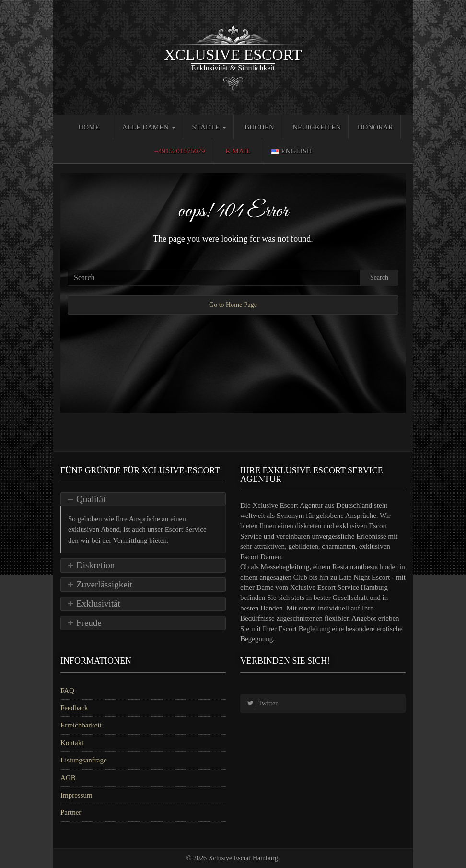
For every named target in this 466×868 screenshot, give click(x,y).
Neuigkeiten (317, 127)
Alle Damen (149, 127)
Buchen (259, 127)
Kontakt (72, 743)
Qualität (91, 499)
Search (379, 277)
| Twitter (262, 703)
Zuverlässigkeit (104, 584)
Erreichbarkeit (81, 725)
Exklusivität (98, 604)
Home (89, 127)
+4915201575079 (179, 151)
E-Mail (238, 151)
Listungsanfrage (84, 760)
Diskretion (95, 565)
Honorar (375, 127)
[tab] (143, 499)
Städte (209, 127)
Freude (89, 623)
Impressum (76, 795)
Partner (71, 812)
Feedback (74, 708)
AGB (68, 778)
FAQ (67, 691)
